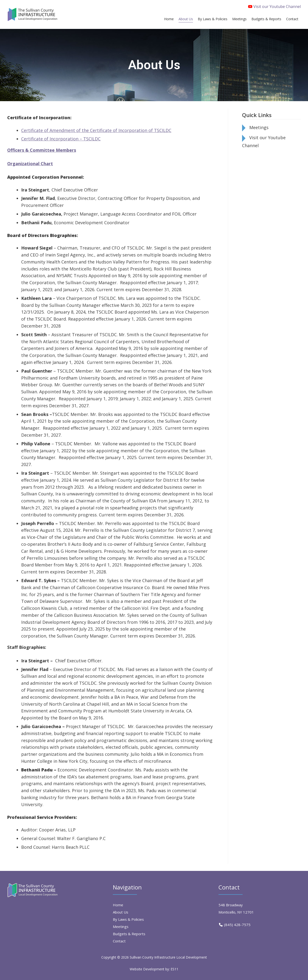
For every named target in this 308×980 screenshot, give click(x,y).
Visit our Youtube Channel (274, 7)
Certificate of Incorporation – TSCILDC (61, 139)
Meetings (259, 127)
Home (118, 905)
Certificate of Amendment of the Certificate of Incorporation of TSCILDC (96, 130)
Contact (119, 941)
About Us (121, 912)
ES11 (174, 969)
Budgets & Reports (129, 934)
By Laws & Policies (128, 919)
